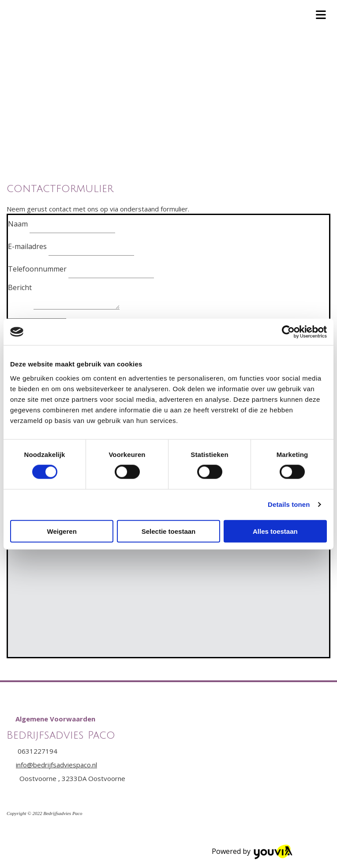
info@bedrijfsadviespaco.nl (56, 765)
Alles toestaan (275, 531)
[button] (55, 719)
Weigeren (62, 531)
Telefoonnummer (37, 269)
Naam (18, 224)
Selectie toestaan (169, 531)
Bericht (20, 287)
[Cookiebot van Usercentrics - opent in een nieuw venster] (288, 332)
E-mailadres (27, 246)
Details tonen (289, 504)
